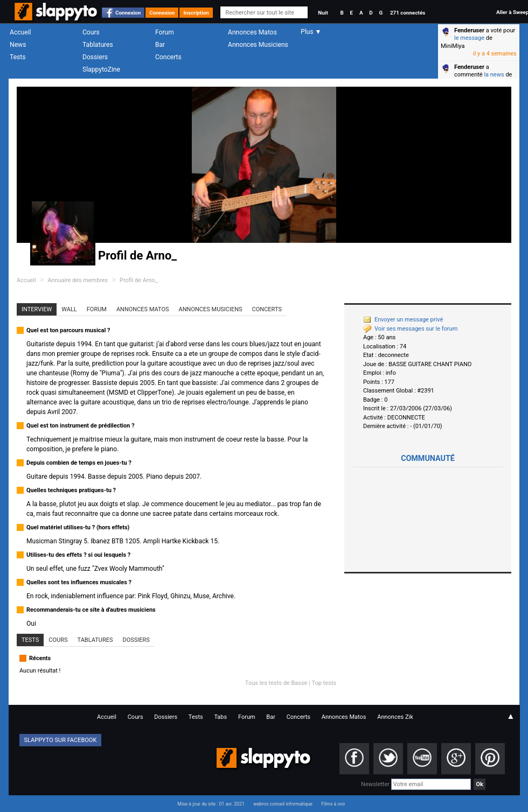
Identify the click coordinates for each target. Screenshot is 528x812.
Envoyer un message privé (403, 320)
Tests (18, 57)
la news (494, 75)
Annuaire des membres (78, 280)
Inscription (196, 13)
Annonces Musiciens (258, 45)
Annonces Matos (252, 32)
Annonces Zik (395, 717)
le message (469, 38)
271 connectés (408, 13)
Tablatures (98, 45)
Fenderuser (469, 30)
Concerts (168, 57)
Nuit (323, 13)
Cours (91, 32)
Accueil (20, 32)
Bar (160, 45)
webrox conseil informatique (283, 804)
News (18, 45)
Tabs (220, 717)
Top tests (324, 683)
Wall (69, 309)
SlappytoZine (101, 69)
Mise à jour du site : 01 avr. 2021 (211, 804)
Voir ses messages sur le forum (410, 329)
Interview (37, 309)
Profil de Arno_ (139, 280)
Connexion (128, 13)
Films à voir (333, 804)
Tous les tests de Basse (276, 683)
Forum (165, 32)
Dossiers (95, 57)
